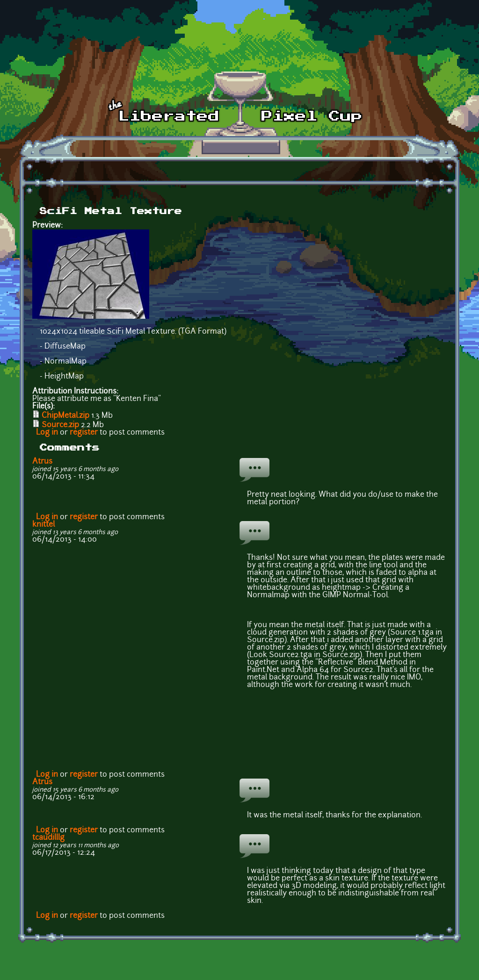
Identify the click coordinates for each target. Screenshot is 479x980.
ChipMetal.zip (65, 416)
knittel (44, 525)
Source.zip (60, 425)
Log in (47, 433)
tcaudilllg (48, 838)
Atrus (42, 462)
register (84, 433)
